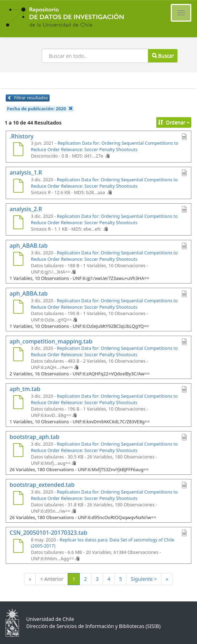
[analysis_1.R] (18, 187)
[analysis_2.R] (18, 223)
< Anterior (52, 579)
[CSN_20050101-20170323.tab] (18, 547)
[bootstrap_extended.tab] (18, 499)
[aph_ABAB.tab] (18, 260)
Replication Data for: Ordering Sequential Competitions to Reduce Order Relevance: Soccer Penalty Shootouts (105, 146)
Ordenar (174, 122)
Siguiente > (144, 579)
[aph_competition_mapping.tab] (18, 355)
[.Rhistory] (18, 150)
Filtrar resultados (28, 98)
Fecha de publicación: (40, 109)
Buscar (163, 56)
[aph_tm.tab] (18, 403)
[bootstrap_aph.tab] (18, 451)
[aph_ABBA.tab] (18, 308)
